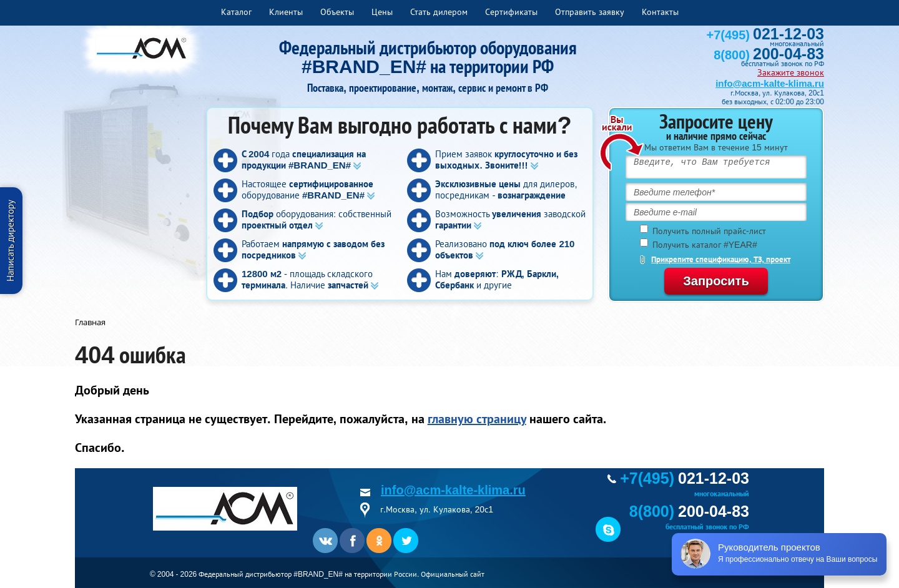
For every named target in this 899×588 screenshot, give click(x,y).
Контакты (660, 12)
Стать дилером (439, 12)
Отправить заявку (590, 12)
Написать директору (10, 241)
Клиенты (286, 12)
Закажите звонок (791, 72)
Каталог (236, 12)
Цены (382, 12)
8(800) (769, 55)
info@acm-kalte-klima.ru (770, 83)
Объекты (337, 12)
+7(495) (765, 35)
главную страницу (477, 419)
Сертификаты (511, 12)
